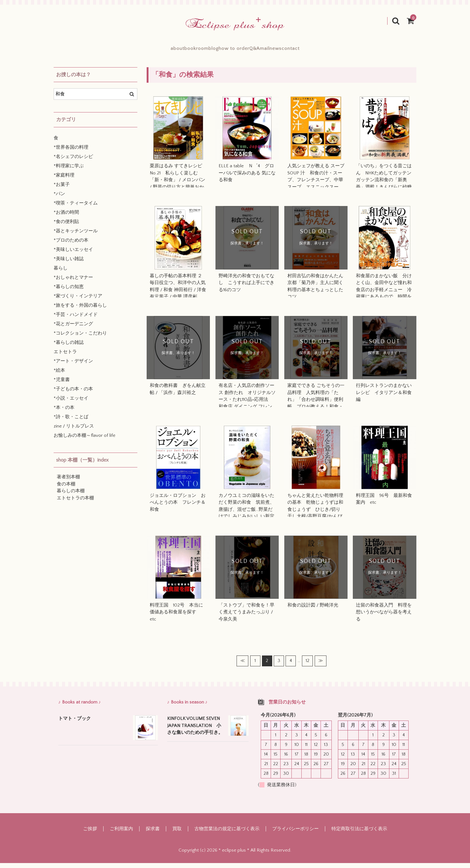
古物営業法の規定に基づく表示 (227, 834)
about (132, 51)
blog (198, 51)
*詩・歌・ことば (71, 422)
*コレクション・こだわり (80, 338)
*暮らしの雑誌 (69, 347)
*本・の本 (64, 412)
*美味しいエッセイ (73, 254)
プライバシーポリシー (295, 834)
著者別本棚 (68, 482)
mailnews (301, 51)
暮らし (61, 273)
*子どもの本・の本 (73, 394)
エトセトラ (65, 357)
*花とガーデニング (73, 329)
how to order (234, 51)
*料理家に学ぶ (69, 171)
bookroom (166, 51)
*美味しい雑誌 (69, 264)
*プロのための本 (71, 245)
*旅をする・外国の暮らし (80, 310)
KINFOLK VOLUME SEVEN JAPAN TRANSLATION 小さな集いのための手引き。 (196, 730)
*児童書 (62, 385)
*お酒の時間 (66, 217)
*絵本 (59, 375)
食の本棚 (66, 489)
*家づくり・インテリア (78, 301)
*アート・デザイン (73, 366)
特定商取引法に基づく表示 (359, 834)
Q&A (270, 51)
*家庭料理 (64, 180)
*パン (59, 199)
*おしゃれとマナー (73, 282)
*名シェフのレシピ (73, 162)
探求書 (153, 834)
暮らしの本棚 (71, 496)
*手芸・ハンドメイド (76, 320)
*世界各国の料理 (71, 152)
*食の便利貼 (66, 227)
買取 (177, 834)
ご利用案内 (121, 834)
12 (308, 666)
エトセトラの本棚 (75, 503)
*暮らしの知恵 (69, 292)
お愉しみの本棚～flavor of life (84, 440)
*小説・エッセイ (71, 403)
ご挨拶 (90, 834)
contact (336, 51)
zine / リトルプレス (74, 431)
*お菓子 (62, 189)
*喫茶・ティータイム (76, 208)
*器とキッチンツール (76, 236)
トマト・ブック (75, 723)
